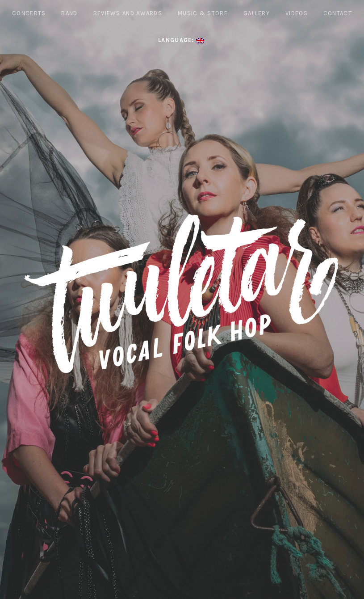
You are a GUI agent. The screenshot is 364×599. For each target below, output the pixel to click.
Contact (338, 13)
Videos (297, 13)
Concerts (29, 13)
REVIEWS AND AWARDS (128, 13)
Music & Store (203, 13)
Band (69, 13)
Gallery (257, 13)
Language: (181, 40)
